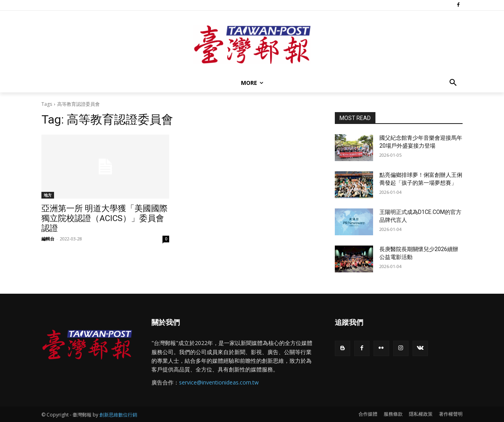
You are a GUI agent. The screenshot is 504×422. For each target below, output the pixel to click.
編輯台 (48, 239)
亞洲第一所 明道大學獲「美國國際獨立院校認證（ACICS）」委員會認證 (105, 218)
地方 (48, 195)
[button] (453, 83)
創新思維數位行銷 (118, 415)
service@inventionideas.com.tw (219, 382)
